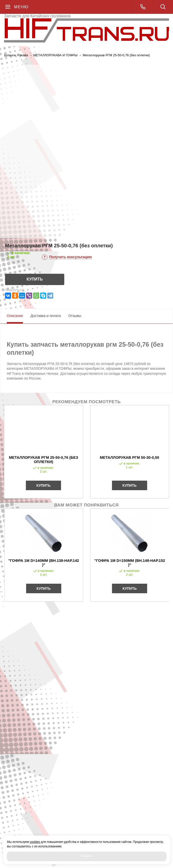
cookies (35, 842)
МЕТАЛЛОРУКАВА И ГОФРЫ (55, 55)
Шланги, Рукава (16, 55)
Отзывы (75, 316)
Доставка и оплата (46, 316)
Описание (15, 316)
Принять (86, 856)
